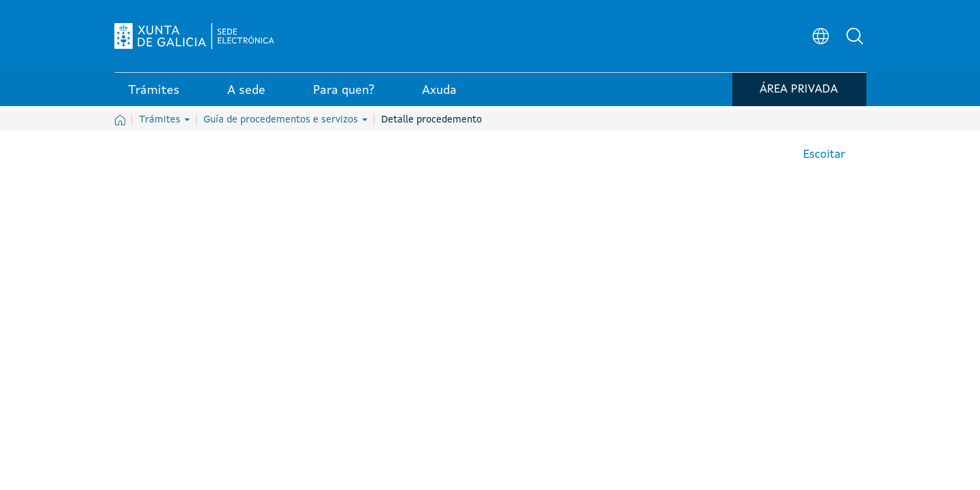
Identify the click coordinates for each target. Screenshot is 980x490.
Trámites (164, 120)
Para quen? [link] (344, 95)
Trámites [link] (154, 95)
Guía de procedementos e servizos (285, 120)
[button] (856, 38)
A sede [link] (246, 95)
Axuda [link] (439, 95)
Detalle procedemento (431, 120)
